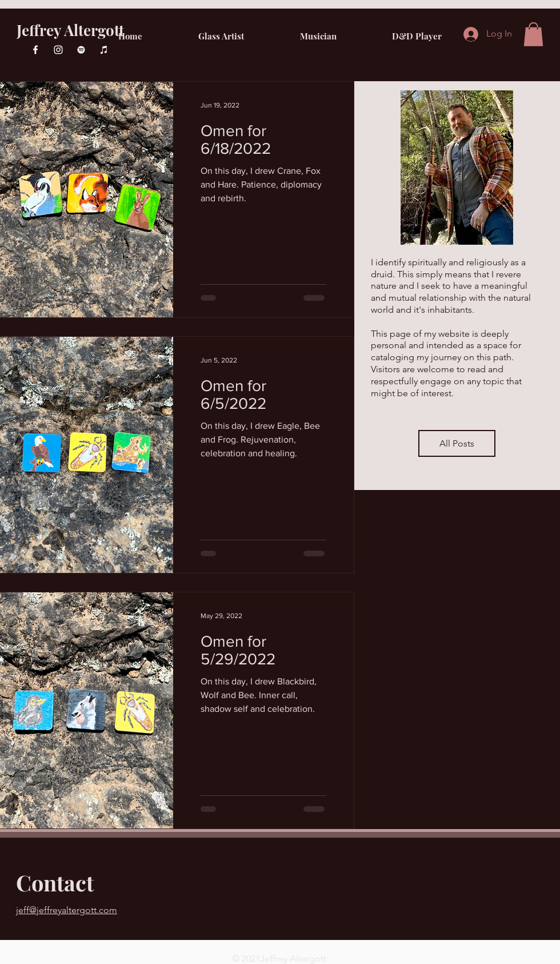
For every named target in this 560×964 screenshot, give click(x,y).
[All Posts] (457, 443)
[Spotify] (81, 50)
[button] (533, 34)
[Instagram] (58, 50)
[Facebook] (35, 50)
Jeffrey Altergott (70, 30)
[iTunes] (104, 50)
